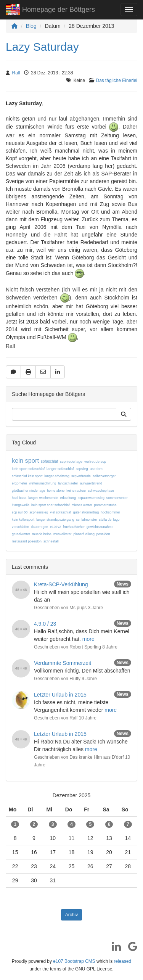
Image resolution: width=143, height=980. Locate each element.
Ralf (16, 73)
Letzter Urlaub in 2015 (60, 695)
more (88, 639)
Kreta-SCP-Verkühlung (61, 584)
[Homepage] (14, 26)
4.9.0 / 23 (45, 624)
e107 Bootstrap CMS (74, 961)
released (123, 961)
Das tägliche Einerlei (117, 80)
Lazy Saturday (42, 47)
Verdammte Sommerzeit (63, 663)
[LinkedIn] (113, 949)
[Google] (130, 949)
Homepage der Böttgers (50, 10)
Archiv (71, 915)
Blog (31, 26)
